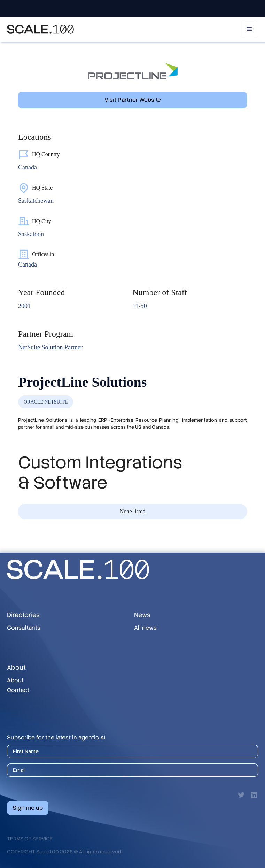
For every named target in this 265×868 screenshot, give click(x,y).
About (15, 680)
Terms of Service (30, 839)
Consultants (24, 628)
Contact (18, 690)
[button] (249, 29)
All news (145, 628)
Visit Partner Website (133, 100)
